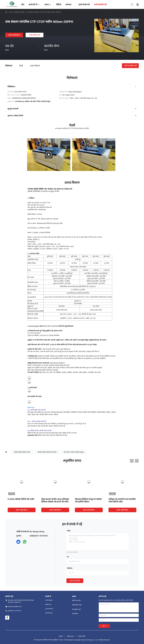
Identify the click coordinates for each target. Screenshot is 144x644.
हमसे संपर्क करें (49, 613)
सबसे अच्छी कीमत (14, 35)
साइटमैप (61, 636)
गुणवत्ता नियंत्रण (49, 609)
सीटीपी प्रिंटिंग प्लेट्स (77, 605)
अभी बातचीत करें (35, 35)
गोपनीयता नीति (82, 636)
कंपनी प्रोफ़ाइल (49, 600)
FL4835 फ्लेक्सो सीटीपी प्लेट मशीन (21, 499)
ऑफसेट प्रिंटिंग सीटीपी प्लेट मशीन (47, 452)
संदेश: (69, 531)
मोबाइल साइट (70, 636)
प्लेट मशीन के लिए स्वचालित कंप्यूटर (74, 452)
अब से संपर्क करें (75, 581)
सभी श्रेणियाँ (75, 614)
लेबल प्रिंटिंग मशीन (76, 609)
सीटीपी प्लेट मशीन (20, 12)
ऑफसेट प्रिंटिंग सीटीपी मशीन (22, 452)
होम (6, 12)
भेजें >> (104, 626)
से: (68, 557)
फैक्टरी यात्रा (48, 605)
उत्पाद (11, 12)
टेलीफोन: (70, 568)
